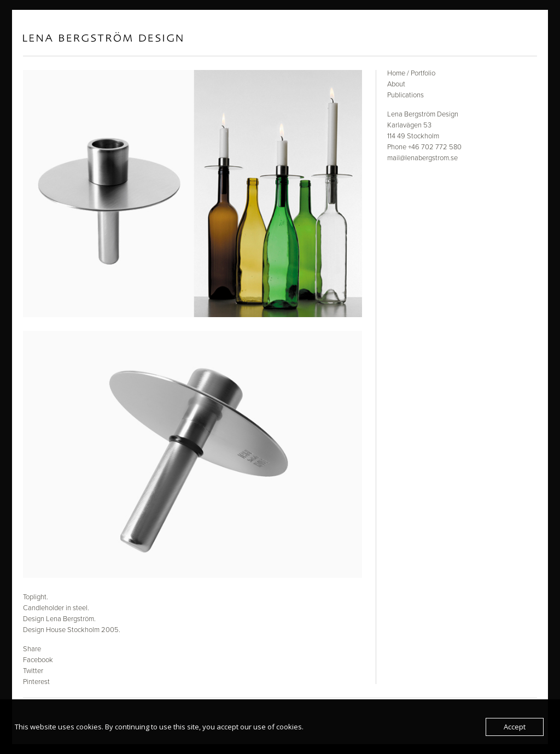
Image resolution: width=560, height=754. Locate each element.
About (396, 84)
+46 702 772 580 (435, 147)
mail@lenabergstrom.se (422, 158)
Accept (515, 727)
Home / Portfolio (411, 73)
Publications (406, 95)
